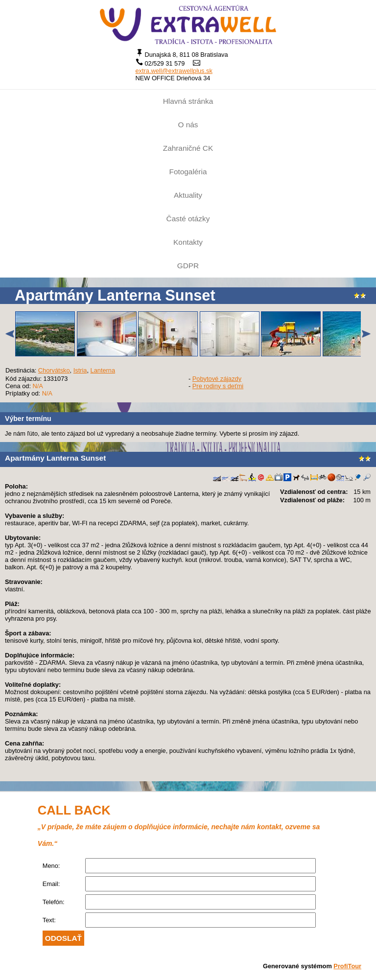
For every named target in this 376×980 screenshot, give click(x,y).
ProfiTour (347, 966)
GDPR (188, 266)
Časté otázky (188, 219)
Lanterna (103, 370)
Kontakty (188, 242)
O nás (188, 125)
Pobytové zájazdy (217, 379)
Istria (80, 370)
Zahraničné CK (188, 148)
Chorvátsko (54, 370)
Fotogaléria (188, 172)
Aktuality (188, 195)
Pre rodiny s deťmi (218, 386)
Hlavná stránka (188, 101)
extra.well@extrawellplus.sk (174, 71)
